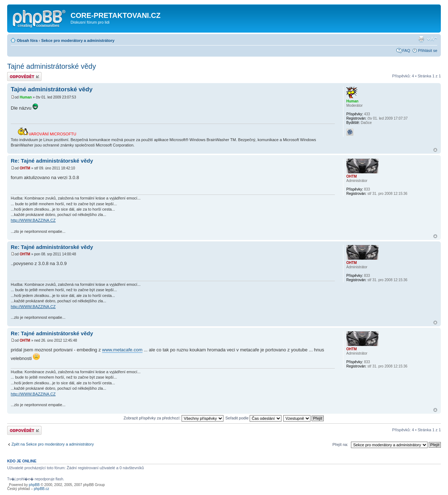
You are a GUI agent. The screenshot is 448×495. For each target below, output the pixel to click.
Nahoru (435, 150)
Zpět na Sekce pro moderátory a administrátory (53, 444)
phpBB (34, 485)
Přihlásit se (428, 51)
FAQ (406, 51)
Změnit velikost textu (432, 39)
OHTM (25, 168)
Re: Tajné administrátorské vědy (52, 161)
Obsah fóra (27, 40)
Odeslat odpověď (24, 76)
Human (26, 97)
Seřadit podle (253, 418)
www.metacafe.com (122, 350)
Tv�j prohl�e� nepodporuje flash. (36, 479)
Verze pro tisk (421, 39)
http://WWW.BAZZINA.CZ (33, 220)
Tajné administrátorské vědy (52, 66)
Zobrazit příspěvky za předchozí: (174, 418)
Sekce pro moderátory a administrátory (78, 40)
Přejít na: (340, 444)
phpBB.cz (41, 489)
